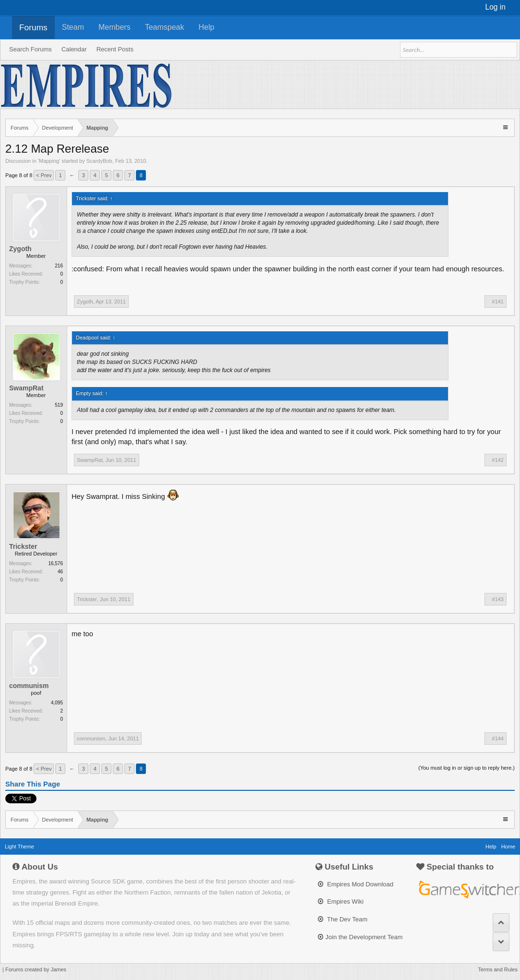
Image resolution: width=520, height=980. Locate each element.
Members (115, 27)
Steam (73, 27)
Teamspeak (165, 27)
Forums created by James (36, 969)
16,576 (55, 563)
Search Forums (30, 49)
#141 (498, 302)
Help (207, 27)
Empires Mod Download (356, 884)
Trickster (23, 546)
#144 (498, 738)
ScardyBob (99, 161)
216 (59, 266)
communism (29, 686)
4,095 (57, 703)
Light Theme (19, 847)
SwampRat (26, 388)
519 (59, 405)
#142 (498, 460)
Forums (33, 27)
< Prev (44, 175)
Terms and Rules (498, 969)
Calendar (74, 49)
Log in (496, 7)
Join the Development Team (360, 937)
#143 (498, 599)
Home (508, 847)
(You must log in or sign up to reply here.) (466, 768)
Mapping (49, 161)
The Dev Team (343, 919)
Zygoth (20, 249)
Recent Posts (115, 49)
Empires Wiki (341, 901)
